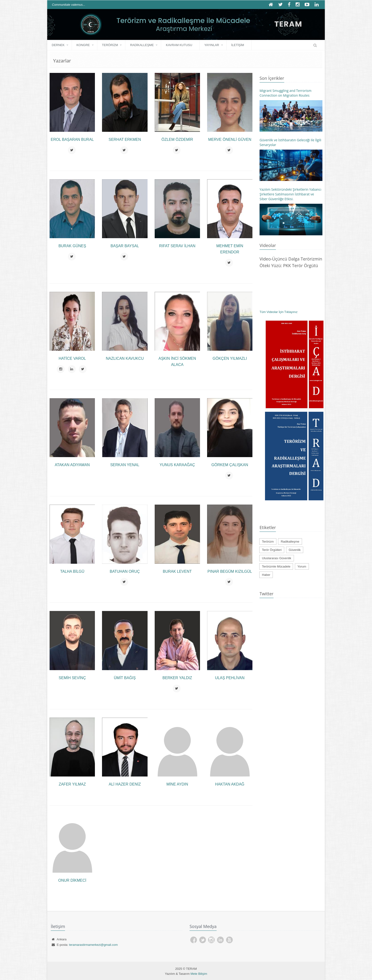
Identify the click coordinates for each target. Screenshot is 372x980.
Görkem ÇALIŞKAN (230, 465)
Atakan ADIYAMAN (72, 465)
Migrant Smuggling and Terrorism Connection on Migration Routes (286, 93)
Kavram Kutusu (179, 45)
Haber (266, 575)
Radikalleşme (142, 45)
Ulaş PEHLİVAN (230, 678)
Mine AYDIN (177, 784)
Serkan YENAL (125, 465)
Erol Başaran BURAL (72, 140)
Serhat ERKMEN (125, 140)
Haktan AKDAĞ (230, 784)
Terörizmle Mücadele (276, 566)
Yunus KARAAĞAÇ (177, 465)
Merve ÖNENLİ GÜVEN (230, 140)
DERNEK (58, 45)
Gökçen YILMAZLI (230, 358)
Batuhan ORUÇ (125, 571)
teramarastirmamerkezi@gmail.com (93, 945)
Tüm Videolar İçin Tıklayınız (279, 312)
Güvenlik (295, 550)
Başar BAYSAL (125, 246)
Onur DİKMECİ (72, 880)
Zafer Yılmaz (72, 784)
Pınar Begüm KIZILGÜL (230, 571)
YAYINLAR (212, 45)
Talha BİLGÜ (72, 571)
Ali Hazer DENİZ (125, 784)
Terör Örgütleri (272, 550)
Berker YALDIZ (177, 678)
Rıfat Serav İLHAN (177, 246)
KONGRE (83, 45)
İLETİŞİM (238, 45)
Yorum (302, 566)
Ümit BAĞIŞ (125, 678)
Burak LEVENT (177, 571)
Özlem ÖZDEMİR (177, 140)
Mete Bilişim (199, 974)
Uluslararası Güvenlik (277, 558)
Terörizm (110, 45)
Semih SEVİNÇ (72, 678)
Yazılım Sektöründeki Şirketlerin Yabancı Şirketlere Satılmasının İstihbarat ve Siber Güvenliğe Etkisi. (290, 194)
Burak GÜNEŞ (72, 246)
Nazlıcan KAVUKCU (125, 358)
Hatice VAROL (72, 358)
